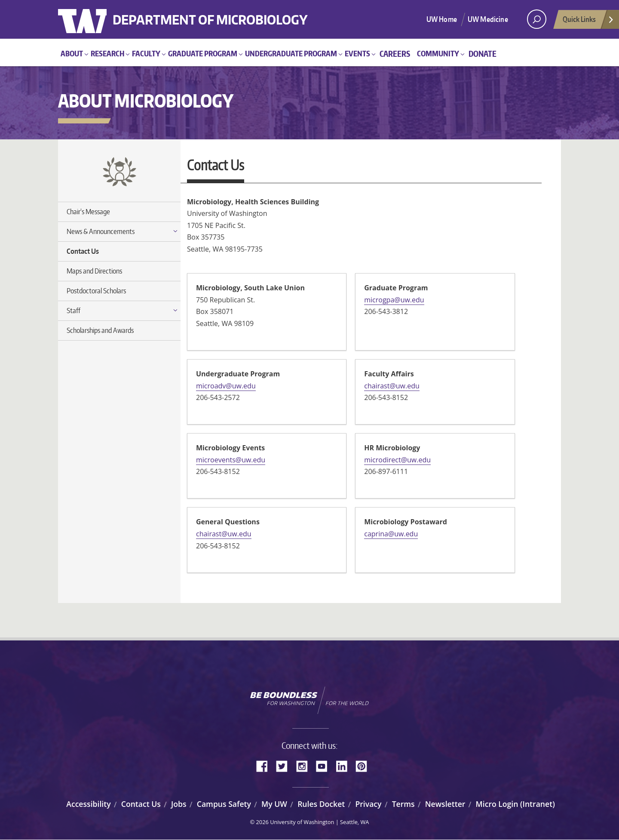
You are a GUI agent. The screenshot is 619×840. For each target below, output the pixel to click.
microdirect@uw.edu (397, 460)
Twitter (285, 765)
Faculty (146, 53)
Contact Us (83, 251)
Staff (74, 311)
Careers (395, 54)
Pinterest (365, 765)
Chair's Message (88, 212)
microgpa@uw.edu (394, 300)
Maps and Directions (94, 271)
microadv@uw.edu (226, 386)
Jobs (179, 804)
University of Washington (93, 19)
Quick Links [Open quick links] (588, 22)
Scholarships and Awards (100, 330)
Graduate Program (203, 53)
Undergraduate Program (291, 53)
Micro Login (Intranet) (515, 804)
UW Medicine (488, 19)
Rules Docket (321, 804)
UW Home (442, 19)
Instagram (305, 765)
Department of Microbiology (240, 14)
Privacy (368, 804)
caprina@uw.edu (391, 534)
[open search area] (537, 19)
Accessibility (88, 804)
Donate (483, 54)
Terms (403, 804)
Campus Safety (224, 804)
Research (107, 53)
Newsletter (445, 804)
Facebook (265, 765)
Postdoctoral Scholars (96, 291)
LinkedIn (345, 765)
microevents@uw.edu (231, 460)
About (72, 53)
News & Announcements (101, 231)
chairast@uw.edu (392, 386)
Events (357, 53)
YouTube (325, 765)
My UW (274, 804)
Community (438, 53)
